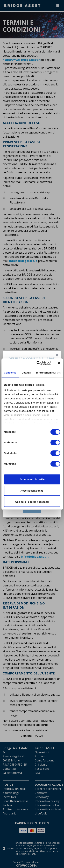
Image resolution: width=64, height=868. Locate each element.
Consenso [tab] (10, 373)
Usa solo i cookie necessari (32, 502)
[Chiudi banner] (59, 363)
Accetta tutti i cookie (32, 479)
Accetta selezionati (32, 491)
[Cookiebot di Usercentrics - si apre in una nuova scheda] (38, 363)
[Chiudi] (57, 355)
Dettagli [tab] (26, 373)
